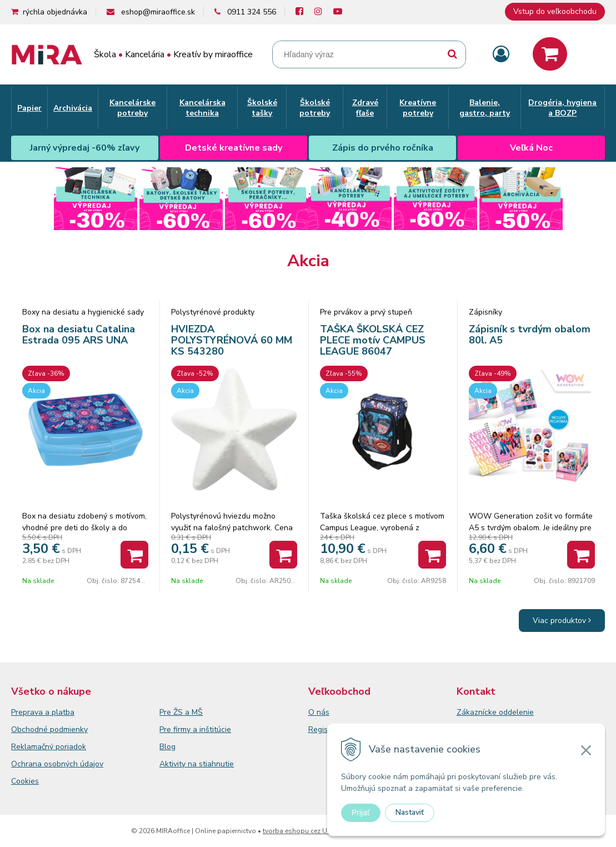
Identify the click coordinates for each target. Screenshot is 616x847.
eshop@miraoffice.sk (158, 12)
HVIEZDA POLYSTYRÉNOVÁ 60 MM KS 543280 (232, 340)
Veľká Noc (531, 148)
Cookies (25, 781)
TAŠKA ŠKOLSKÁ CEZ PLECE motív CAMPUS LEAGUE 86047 (373, 340)
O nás (319, 712)
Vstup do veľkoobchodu (555, 11)
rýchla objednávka (55, 12)
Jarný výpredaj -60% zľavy (85, 148)
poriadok (71, 747)
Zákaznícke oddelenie (495, 712)
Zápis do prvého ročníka (383, 148)
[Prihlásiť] (501, 55)
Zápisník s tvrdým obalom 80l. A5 (530, 335)
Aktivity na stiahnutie (197, 764)
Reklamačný (33, 747)
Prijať (361, 813)
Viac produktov (562, 621)
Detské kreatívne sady (234, 148)
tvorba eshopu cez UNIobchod (311, 831)
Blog (167, 747)
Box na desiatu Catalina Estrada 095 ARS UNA (79, 335)
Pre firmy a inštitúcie (195, 729)
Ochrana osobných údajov (57, 764)
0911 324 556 (252, 12)
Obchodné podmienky (49, 729)
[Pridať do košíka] (134, 555)
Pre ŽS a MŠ (181, 712)
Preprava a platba (43, 712)
